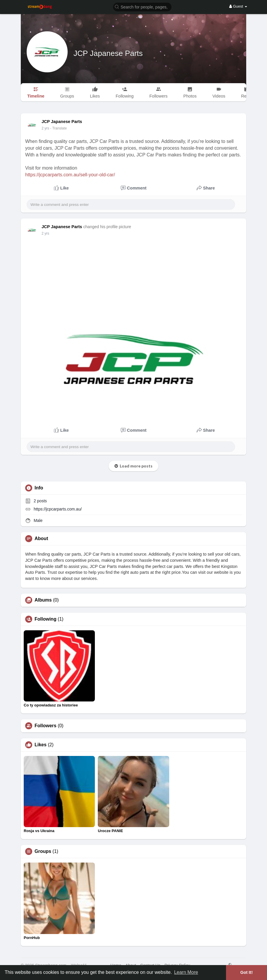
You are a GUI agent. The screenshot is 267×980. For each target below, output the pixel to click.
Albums (43, 600)
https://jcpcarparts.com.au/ (58, 509)
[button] (142, 7)
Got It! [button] (247, 972)
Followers (46, 726)
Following (46, 619)
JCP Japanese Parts (108, 53)
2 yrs (45, 128)
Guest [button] (238, 6)
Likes (41, 745)
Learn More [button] (186, 972)
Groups (43, 851)
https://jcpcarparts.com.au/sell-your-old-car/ (70, 175)
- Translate (58, 128)
